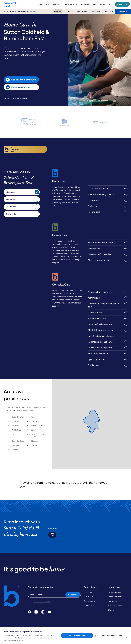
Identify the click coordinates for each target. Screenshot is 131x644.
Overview (58, 11)
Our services (69, 11)
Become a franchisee (116, 597)
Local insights (96, 11)
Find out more (104, 4)
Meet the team (82, 11)
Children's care (90, 605)
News (94, 4)
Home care (88, 592)
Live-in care (88, 597)
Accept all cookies (77, 636)
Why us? (57, 4)
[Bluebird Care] (10, 6)
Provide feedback (115, 605)
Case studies (85, 4)
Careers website (114, 592)
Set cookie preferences (111, 636)
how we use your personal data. (42, 602)
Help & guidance (71, 4)
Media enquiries (114, 601)
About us (109, 11)
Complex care (89, 601)
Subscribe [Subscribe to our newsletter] (73, 595)
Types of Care (44, 4)
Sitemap (111, 610)
